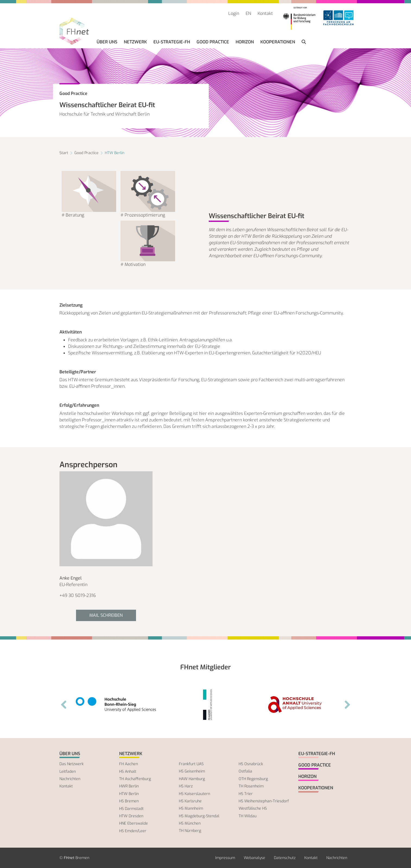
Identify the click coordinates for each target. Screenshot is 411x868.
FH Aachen (129, 764)
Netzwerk (135, 42)
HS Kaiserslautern (195, 794)
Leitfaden (68, 772)
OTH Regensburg (253, 779)
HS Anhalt (128, 772)
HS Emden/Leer (133, 831)
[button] (304, 42)
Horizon (245, 42)
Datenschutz (285, 858)
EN (248, 13)
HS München (190, 823)
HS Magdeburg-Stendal (199, 816)
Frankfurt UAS (191, 764)
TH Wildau (248, 816)
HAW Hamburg (192, 779)
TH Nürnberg (190, 831)
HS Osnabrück (251, 764)
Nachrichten (70, 779)
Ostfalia (245, 771)
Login (234, 13)
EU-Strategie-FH (172, 42)
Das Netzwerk (72, 764)
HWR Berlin (129, 786)
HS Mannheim (191, 808)
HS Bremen (129, 801)
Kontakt (265, 13)
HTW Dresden (131, 816)
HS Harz (186, 786)
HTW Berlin (115, 153)
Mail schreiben (106, 615)
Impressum (225, 858)
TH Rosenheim (251, 786)
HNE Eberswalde (134, 823)
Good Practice (213, 42)
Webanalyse (254, 858)
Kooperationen (278, 42)
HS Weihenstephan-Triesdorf (264, 801)
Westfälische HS (253, 808)
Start (64, 153)
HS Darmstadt (131, 809)
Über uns (107, 42)
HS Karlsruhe (190, 801)
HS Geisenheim (192, 771)
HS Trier (246, 794)
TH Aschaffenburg (135, 779)
